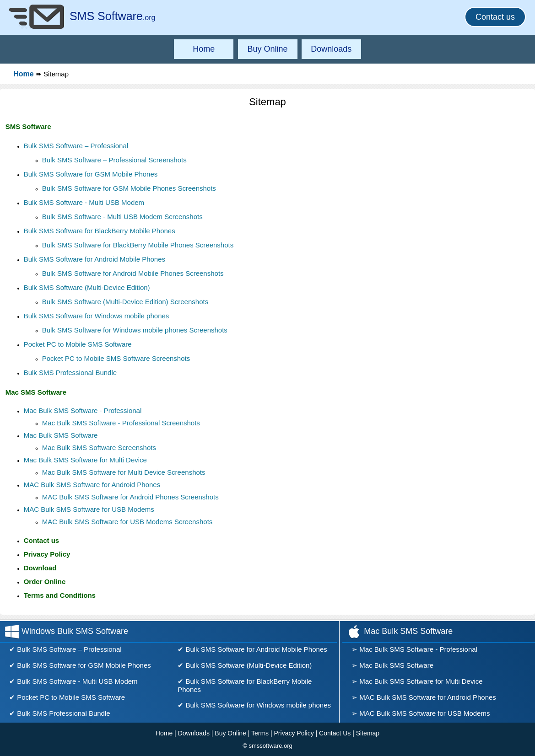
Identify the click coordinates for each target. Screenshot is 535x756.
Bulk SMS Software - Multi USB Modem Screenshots (122, 217)
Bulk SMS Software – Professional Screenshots (114, 160)
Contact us (495, 17)
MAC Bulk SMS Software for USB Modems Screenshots (127, 522)
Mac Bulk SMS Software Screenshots (99, 448)
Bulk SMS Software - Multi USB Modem (84, 202)
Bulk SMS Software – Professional (76, 146)
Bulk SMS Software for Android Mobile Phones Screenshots (133, 273)
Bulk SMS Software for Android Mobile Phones (95, 259)
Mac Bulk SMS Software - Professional (83, 410)
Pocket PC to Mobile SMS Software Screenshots (116, 358)
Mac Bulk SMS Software (61, 435)
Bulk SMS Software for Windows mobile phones (97, 316)
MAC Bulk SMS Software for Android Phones (92, 485)
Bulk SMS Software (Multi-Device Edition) (87, 287)
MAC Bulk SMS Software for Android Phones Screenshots (130, 497)
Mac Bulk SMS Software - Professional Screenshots (121, 423)
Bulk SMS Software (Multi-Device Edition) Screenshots (125, 302)
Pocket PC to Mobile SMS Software (78, 344)
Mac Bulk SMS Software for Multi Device (85, 460)
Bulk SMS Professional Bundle (70, 373)
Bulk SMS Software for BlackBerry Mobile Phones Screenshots (138, 245)
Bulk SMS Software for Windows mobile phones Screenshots (135, 330)
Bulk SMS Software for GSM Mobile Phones (91, 174)
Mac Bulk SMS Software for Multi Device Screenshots (124, 472)
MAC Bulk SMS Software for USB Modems (89, 509)
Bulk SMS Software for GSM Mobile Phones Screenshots (129, 188)
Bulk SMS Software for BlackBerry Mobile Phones (100, 231)
